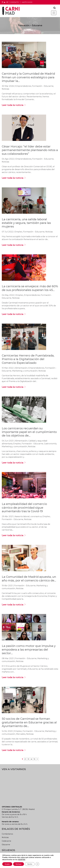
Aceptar (7, 864)
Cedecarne (6, 841)
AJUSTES (22, 860)
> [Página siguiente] (37, 759)
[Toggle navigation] (54, 13)
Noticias (5, 837)
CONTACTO (14, 2)
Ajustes (30, 864)
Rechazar (19, 864)
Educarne (6, 845)
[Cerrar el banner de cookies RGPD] (37, 864)
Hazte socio (27, 2)
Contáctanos (7, 834)
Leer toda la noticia (14, 105)
